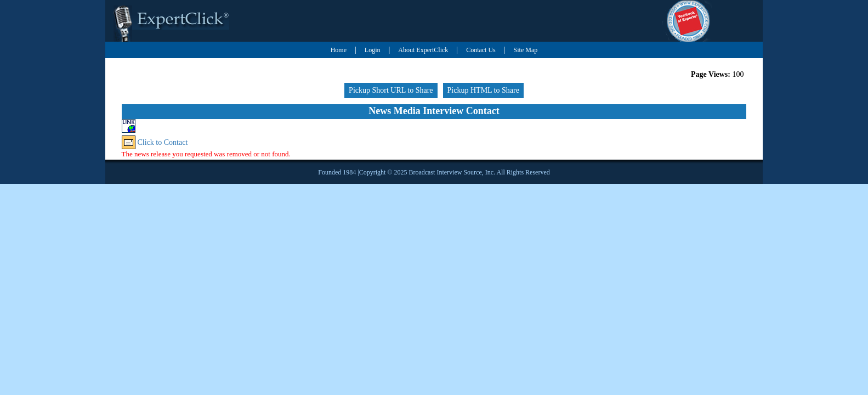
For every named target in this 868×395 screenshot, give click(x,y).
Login (373, 50)
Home (339, 50)
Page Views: (711, 74)
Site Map (526, 50)
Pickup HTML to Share (483, 90)
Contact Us (481, 50)
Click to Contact (163, 142)
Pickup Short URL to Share (391, 90)
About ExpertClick (423, 50)
